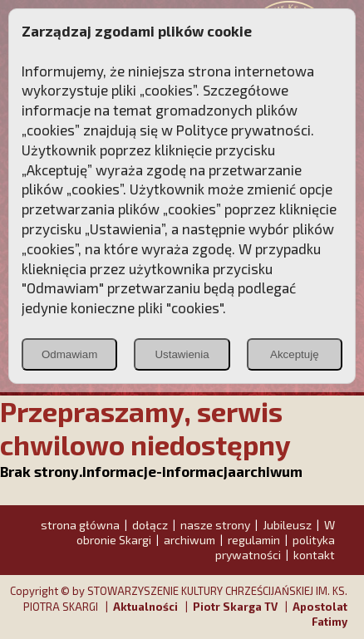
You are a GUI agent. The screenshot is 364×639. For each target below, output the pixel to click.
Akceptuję (295, 354)
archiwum (189, 540)
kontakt (314, 555)
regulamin (254, 540)
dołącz (150, 525)
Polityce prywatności (243, 130)
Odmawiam (69, 354)
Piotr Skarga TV (235, 607)
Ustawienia (182, 354)
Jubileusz (287, 525)
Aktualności (145, 607)
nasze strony (215, 525)
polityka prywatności (275, 547)
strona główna (80, 525)
